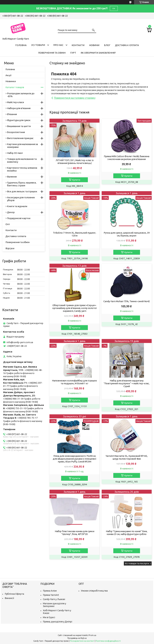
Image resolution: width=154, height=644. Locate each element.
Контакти (78, 45)
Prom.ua (92, 635)
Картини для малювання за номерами (22, 146)
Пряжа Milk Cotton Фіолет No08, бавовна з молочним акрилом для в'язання (127, 158)
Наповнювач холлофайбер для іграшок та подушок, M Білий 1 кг (74, 382)
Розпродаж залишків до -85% (21, 95)
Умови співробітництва (94, 591)
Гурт (73, 53)
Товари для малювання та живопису (22, 160)
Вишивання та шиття (19, 126)
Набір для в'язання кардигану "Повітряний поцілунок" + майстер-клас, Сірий (127, 383)
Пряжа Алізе (50, 591)
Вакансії (9, 598)
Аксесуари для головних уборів (21, 199)
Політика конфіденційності (108, 641)
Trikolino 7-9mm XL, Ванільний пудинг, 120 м (74, 234)
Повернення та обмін (52, 53)
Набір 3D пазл (15, 153)
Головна (21, 45)
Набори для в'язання (19, 108)
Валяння (12, 177)
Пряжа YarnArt (51, 595)
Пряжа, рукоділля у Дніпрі (58, 622)
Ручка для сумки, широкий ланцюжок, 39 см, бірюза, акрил (127, 234)
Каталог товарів (15, 87)
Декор (11, 212)
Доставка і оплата (127, 45)
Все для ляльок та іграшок (22, 191)
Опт (8, 224)
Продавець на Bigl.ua (77, 638)
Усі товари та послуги (137, 563)
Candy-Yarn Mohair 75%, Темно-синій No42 (127, 301)
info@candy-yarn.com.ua (20, 342)
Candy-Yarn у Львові (54, 599)
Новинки (11, 81)
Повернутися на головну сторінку (75, 98)
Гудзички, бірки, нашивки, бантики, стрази (22, 184)
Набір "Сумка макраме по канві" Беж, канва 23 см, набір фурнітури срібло (127, 533)
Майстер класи (15, 102)
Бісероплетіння (16, 132)
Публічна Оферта (14, 594)
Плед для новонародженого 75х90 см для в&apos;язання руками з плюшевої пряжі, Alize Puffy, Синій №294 (74, 459)
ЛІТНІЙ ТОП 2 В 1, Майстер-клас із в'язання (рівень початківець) (75, 162)
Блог (107, 45)
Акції (8, 75)
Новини (94, 45)
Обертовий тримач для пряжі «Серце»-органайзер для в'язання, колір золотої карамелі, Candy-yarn (74, 308)
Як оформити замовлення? (98, 53)
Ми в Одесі (49, 617)
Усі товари (38, 45)
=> (114, 8)
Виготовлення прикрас (20, 138)
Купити (76, 180)
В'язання (12, 114)
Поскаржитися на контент (82, 641)
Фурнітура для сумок (19, 120)
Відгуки (10, 248)
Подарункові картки (19, 218)
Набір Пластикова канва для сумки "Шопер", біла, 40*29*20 (75, 533)
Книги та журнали (17, 206)
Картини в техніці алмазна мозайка (22, 169)
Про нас (58, 45)
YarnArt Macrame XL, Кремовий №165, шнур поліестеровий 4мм (127, 457)
